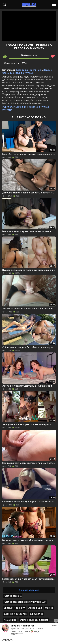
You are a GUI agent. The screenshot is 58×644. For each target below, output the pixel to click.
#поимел (7, 110)
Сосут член (36, 70)
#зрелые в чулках (39, 107)
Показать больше (29, 590)
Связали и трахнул (15, 608)
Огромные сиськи (12, 73)
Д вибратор (37, 614)
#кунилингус (20, 107)
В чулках (28, 73)
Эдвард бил (35, 608)
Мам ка (49, 608)
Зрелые (48, 70)
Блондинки (22, 70)
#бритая (7, 107)
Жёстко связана (13, 596)
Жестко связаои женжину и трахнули (25, 602)
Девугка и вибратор (15, 614)
